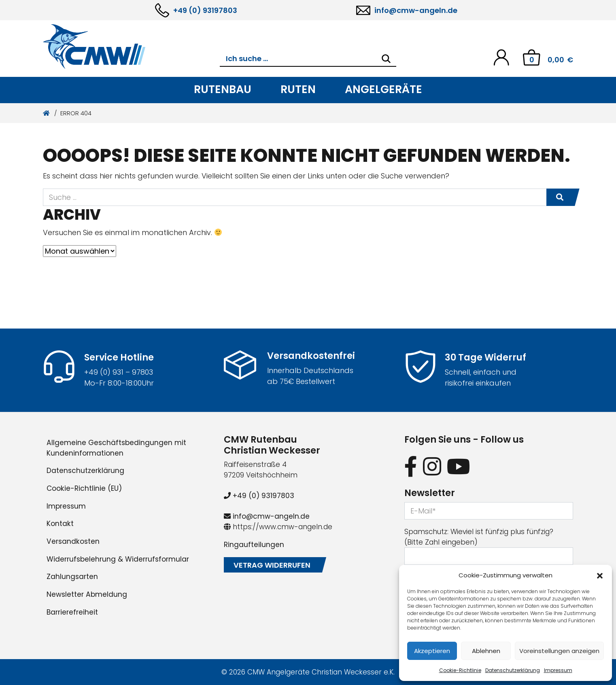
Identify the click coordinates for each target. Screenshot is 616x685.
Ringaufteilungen (254, 545)
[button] (600, 575)
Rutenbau (223, 89)
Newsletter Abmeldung (87, 594)
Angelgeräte (383, 89)
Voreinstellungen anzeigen (559, 651)
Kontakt (60, 524)
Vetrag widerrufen (272, 565)
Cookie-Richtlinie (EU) (84, 488)
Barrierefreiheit (72, 612)
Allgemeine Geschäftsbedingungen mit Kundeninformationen (116, 448)
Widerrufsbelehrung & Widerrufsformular (118, 559)
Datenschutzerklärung (513, 670)
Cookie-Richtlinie (460, 670)
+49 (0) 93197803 (205, 10)
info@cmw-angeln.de (416, 10)
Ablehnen (486, 651)
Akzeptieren (432, 651)
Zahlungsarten (72, 577)
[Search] (386, 59)
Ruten (298, 89)
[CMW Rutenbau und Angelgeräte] (131, 47)
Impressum (558, 670)
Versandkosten (73, 541)
